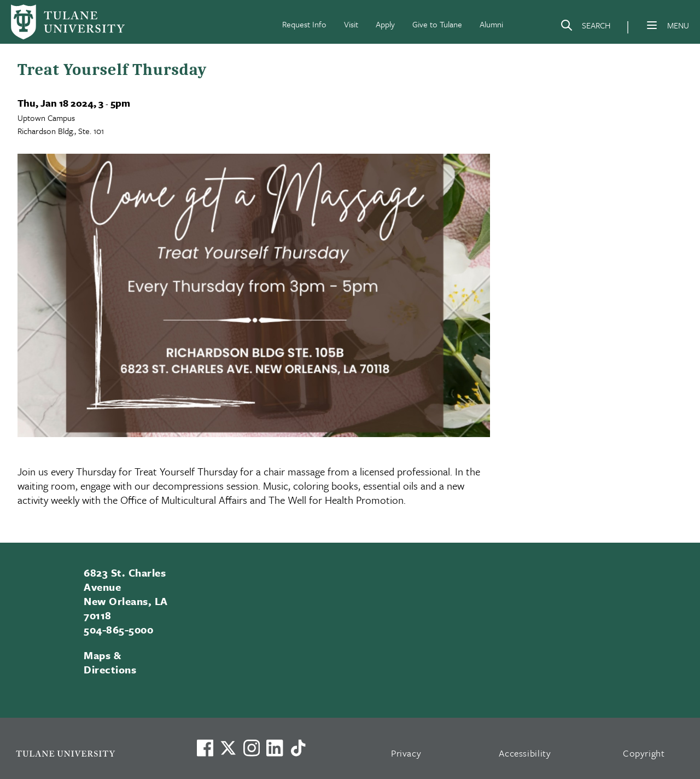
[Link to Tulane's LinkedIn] (275, 748)
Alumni (491, 24)
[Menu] (652, 25)
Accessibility (525, 753)
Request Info (304, 24)
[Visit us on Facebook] (205, 748)
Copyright (644, 753)
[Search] (585, 27)
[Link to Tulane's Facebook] (252, 748)
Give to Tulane (437, 24)
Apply (385, 24)
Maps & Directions (110, 662)
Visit (351, 24)
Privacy (406, 753)
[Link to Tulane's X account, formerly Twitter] (228, 748)
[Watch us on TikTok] (298, 748)
